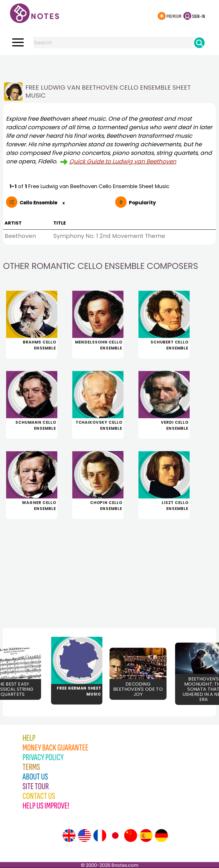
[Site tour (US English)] (84, 836)
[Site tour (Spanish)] (146, 836)
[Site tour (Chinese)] (131, 836)
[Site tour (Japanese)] (115, 836)
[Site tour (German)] (161, 836)
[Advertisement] (109, 66)
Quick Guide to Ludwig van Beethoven (123, 161)
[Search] (199, 43)
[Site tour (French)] (100, 836)
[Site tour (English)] (69, 836)
